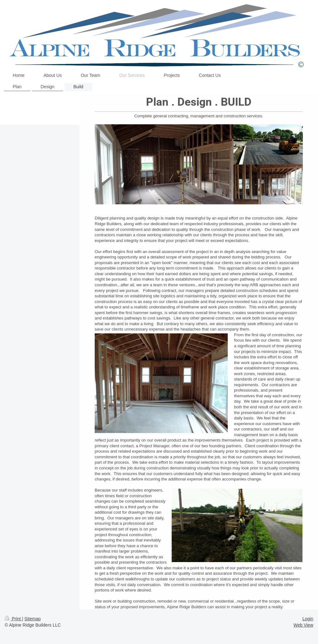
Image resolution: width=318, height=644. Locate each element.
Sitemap (32, 619)
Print (13, 619)
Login (308, 619)
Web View (303, 625)
